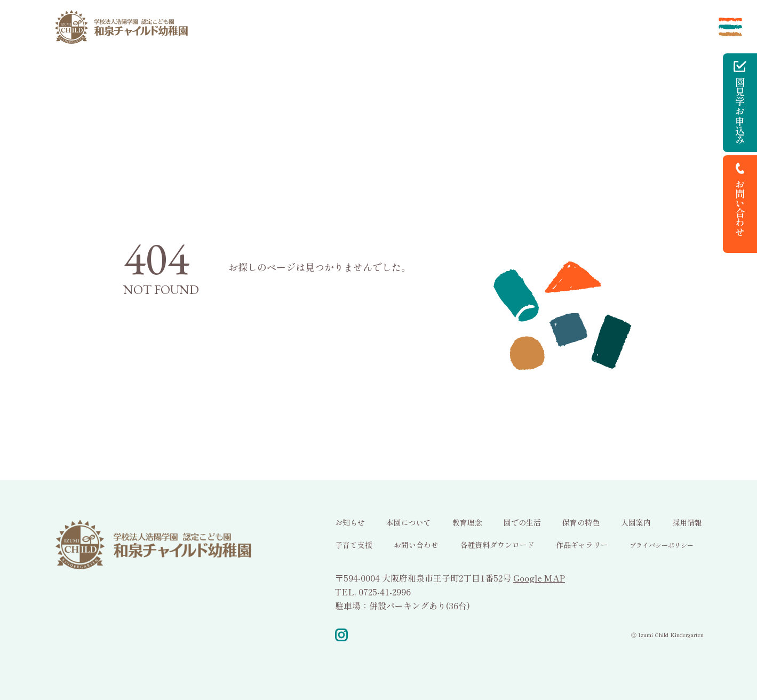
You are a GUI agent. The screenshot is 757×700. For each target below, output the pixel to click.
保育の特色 (581, 522)
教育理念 (467, 522)
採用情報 (687, 522)
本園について (409, 522)
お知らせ (350, 522)
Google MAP (539, 578)
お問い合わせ (416, 545)
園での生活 (522, 522)
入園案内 (636, 522)
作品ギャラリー (582, 545)
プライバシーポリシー (662, 545)
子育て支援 (354, 545)
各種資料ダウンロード (497, 545)
